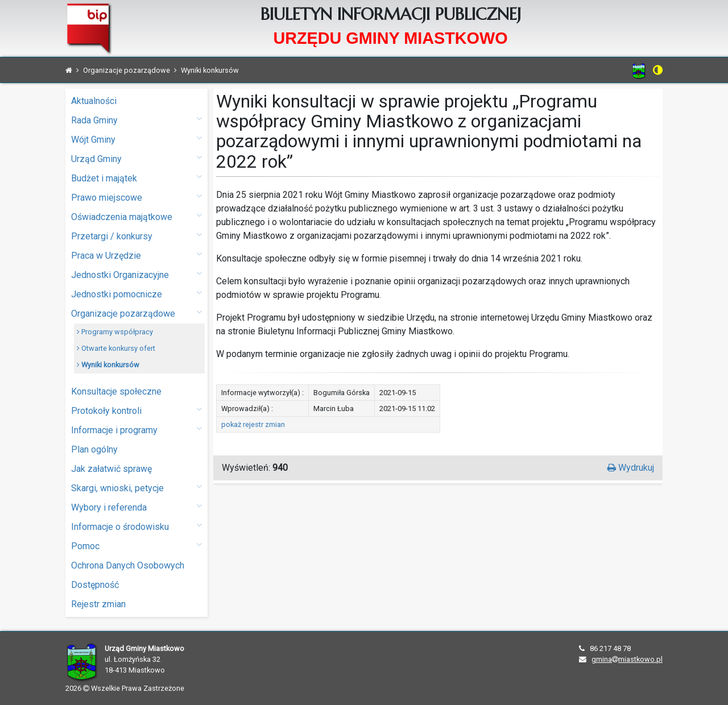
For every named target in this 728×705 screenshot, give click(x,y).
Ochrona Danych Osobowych (128, 565)
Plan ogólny (94, 449)
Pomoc (136, 546)
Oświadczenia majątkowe (136, 216)
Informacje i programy (136, 430)
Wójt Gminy (136, 139)
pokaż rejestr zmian (253, 424)
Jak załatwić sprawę (111, 469)
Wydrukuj (631, 468)
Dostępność (95, 585)
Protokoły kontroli (136, 410)
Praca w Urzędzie (136, 255)
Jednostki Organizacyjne (136, 274)
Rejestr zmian (98, 604)
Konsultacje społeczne (116, 391)
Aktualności (94, 101)
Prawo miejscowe (136, 197)
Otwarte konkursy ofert (116, 348)
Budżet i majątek (136, 178)
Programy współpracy (115, 332)
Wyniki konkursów (108, 365)
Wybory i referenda (136, 507)
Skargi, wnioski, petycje (136, 488)
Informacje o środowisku (136, 526)
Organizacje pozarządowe (136, 313)
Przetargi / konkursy (136, 236)
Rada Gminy (136, 120)
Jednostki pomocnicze (136, 294)
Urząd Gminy (136, 158)
